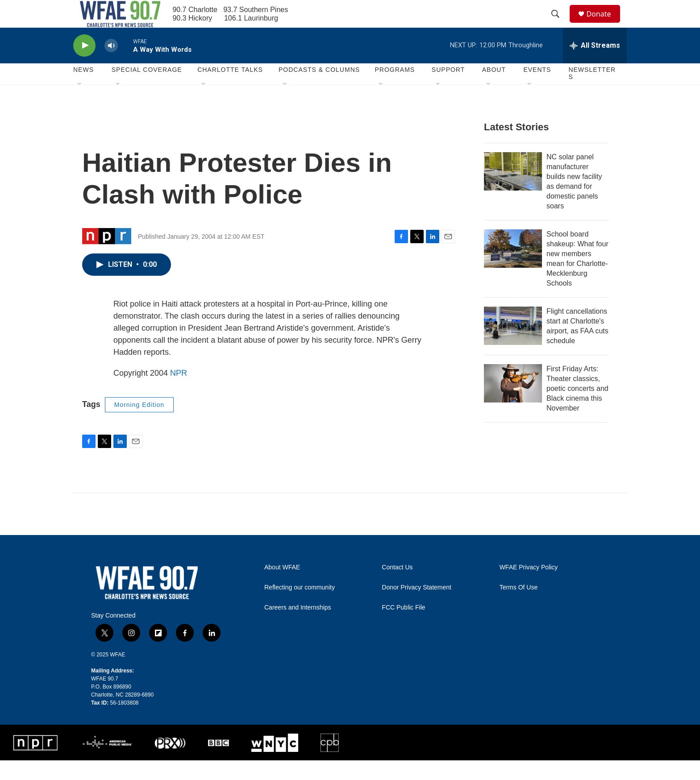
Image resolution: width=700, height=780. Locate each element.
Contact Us (397, 587)
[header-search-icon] (559, 24)
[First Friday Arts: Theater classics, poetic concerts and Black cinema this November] (513, 402)
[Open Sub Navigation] (80, 104)
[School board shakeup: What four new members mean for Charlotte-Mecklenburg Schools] (513, 268)
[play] (84, 65)
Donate (604, 23)
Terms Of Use (519, 607)
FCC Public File (403, 627)
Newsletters (592, 93)
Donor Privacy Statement (417, 607)
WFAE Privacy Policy (529, 587)
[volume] (111, 65)
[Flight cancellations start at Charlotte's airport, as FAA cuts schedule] (513, 345)
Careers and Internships (298, 627)
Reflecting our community (300, 607)
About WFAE (282, 587)
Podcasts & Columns (319, 89)
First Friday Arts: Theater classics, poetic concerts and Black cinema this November (577, 408)
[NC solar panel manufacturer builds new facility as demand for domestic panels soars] (513, 191)
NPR (179, 392)
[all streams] (595, 65)
